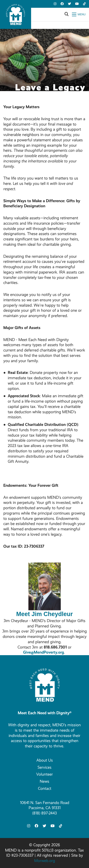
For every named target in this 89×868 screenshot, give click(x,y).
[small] (55, 4)
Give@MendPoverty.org (44, 652)
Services (44, 767)
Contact (45, 788)
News (44, 781)
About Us (45, 760)
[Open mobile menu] (79, 14)
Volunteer (44, 774)
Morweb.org (45, 861)
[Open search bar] (67, 14)
